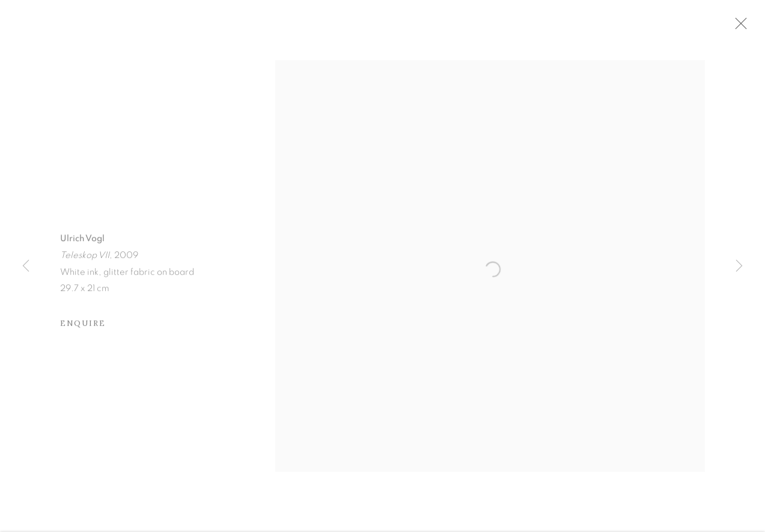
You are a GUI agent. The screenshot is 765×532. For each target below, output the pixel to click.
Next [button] (739, 266)
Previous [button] (26, 266)
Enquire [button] (83, 330)
